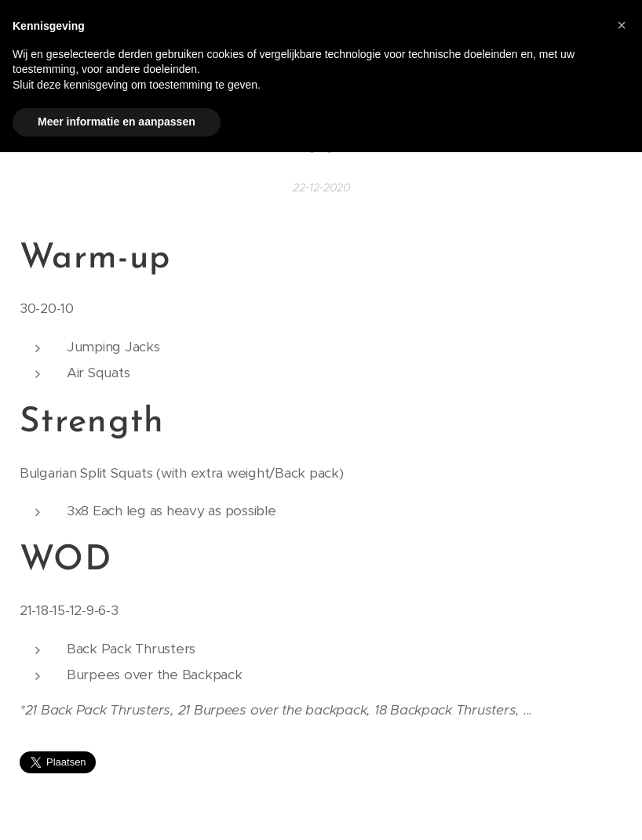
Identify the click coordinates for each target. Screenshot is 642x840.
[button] (622, 25)
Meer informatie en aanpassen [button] (117, 122)
